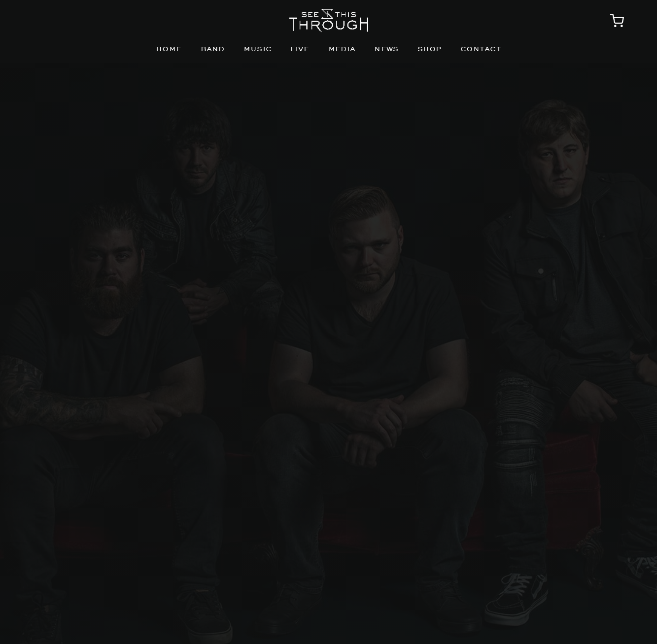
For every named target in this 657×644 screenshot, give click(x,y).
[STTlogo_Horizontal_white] (329, 13)
